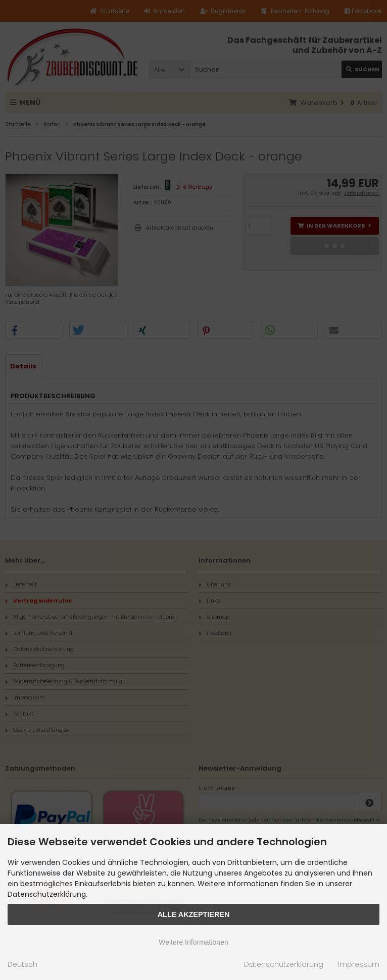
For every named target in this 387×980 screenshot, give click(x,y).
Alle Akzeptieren (194, 914)
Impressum (359, 964)
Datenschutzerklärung (284, 964)
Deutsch (22, 964)
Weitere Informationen (193, 942)
